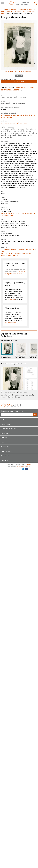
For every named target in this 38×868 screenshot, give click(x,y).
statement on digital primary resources (15, 273)
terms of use (11, 299)
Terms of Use (5, 447)
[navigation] (2, 3)
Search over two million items (12, 411)
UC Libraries (28, 464)
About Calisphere (6, 424)
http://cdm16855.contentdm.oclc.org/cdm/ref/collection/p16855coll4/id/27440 (19, 214)
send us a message (11, 322)
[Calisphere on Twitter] (23, 469)
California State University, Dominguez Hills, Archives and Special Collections (18, 116)
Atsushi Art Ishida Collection (9, 255)
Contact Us (4, 460)
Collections (4, 433)
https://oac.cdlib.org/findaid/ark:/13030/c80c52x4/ (16, 253)
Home (3, 420)
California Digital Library (23, 466)
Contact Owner (19, 81)
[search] (35, 3)
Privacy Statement (7, 451)
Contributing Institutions (8, 429)
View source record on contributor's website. (18, 89)
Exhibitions (4, 438)
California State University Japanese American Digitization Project (18, 250)
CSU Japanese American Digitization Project (14, 123)
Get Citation (19, 76)
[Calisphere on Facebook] (26, 469)
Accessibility (5, 456)
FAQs (3, 442)
